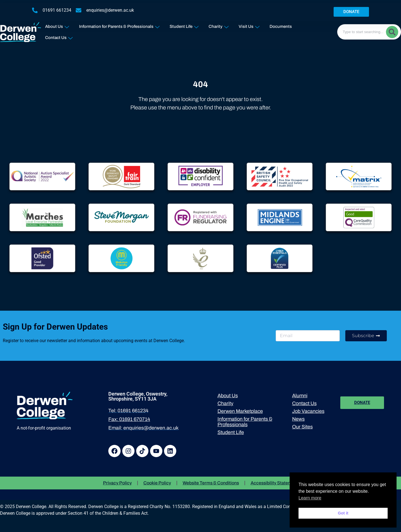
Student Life (184, 25)
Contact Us (59, 36)
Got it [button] (343, 513)
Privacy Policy (117, 483)
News (298, 419)
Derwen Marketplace (240, 411)
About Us (57, 25)
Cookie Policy (157, 483)
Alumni (300, 396)
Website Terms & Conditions (211, 483)
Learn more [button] (310, 498)
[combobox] (369, 32)
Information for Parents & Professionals (119, 25)
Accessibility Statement (274, 483)
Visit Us (249, 25)
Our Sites (302, 427)
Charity (219, 25)
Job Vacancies (308, 411)
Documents (281, 26)
